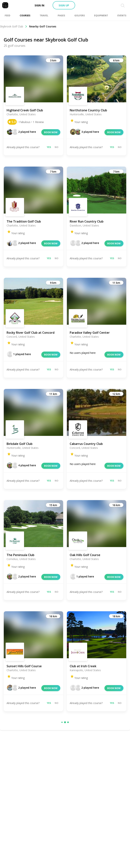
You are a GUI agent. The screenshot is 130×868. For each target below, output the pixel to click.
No (57, 147)
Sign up (64, 5)
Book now (51, 132)
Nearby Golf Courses (43, 26)
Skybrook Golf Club (14, 26)
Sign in (39, 5)
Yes (49, 147)
